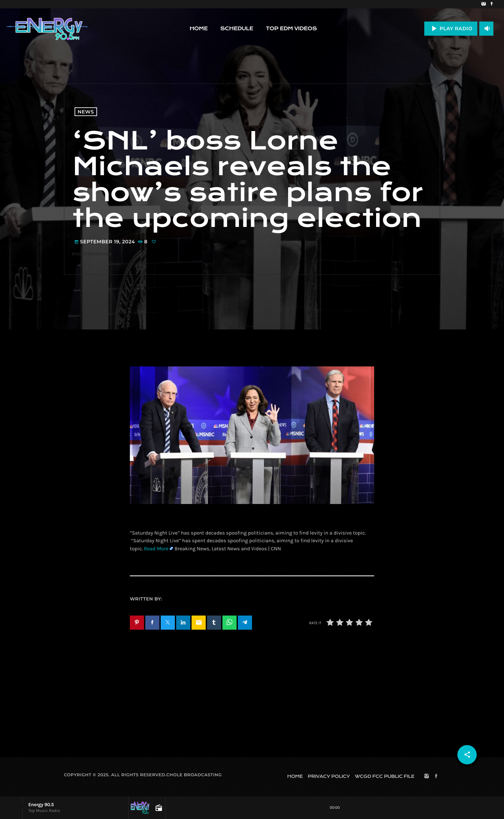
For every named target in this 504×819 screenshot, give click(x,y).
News (86, 112)
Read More (156, 549)
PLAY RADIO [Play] (451, 28)
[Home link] (47, 29)
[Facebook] (492, 4)
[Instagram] (484, 4)
